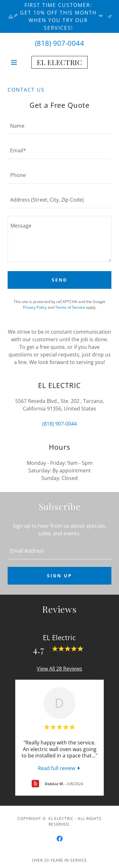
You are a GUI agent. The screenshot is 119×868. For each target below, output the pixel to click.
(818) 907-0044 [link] (60, 43)
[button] (15, 62)
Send (60, 280)
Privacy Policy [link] (35, 307)
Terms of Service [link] (70, 307)
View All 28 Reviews (60, 669)
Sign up (60, 576)
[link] (60, 62)
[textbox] (60, 126)
